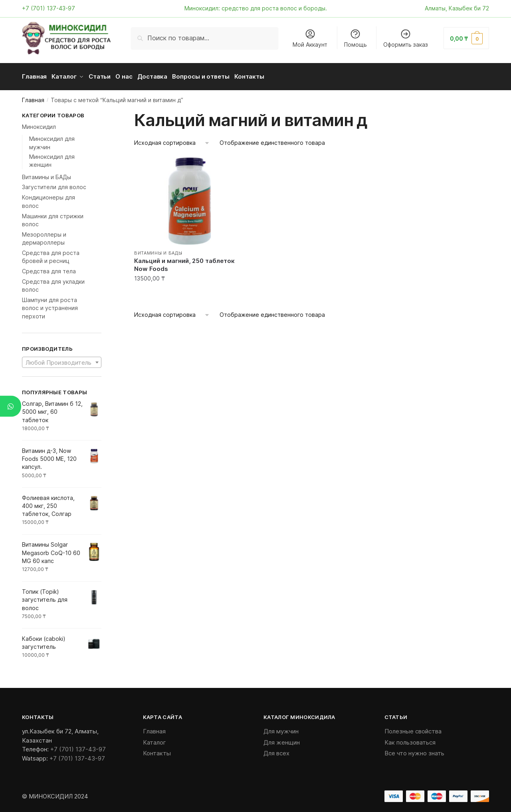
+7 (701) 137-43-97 (49, 8)
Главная (33, 97)
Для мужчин (281, 728)
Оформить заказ (406, 38)
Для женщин (282, 740)
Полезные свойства (413, 728)
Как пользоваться (410, 740)
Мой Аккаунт (310, 38)
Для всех (276, 750)
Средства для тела (49, 268)
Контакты (157, 750)
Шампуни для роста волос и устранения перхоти (50, 305)
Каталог (154, 740)
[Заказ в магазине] (172, 140)
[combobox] (62, 360)
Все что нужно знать (414, 750)
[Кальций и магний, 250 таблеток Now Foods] (189, 198)
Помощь (356, 38)
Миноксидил (39, 124)
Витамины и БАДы (158, 250)
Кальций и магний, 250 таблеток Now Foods (184, 262)
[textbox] (62, 360)
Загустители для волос (54, 184)
